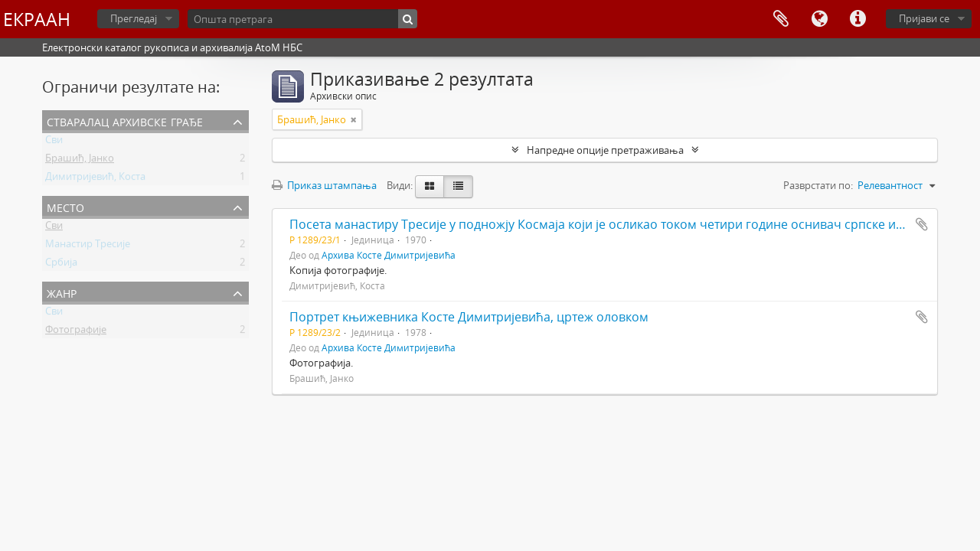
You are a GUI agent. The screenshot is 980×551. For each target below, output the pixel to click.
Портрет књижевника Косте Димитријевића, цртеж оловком (469, 317)
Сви (54, 142)
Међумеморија (781, 19)
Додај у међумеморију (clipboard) (922, 224)
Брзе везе (857, 19)
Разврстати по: (818, 185)
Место (65, 206)
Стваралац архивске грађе (125, 121)
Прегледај (134, 18)
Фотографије (76, 332)
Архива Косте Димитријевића (389, 255)
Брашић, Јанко (80, 161)
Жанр (62, 292)
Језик (819, 19)
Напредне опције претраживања (605, 150)
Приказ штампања (324, 185)
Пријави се (924, 18)
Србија (61, 265)
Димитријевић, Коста (95, 179)
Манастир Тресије (88, 246)
